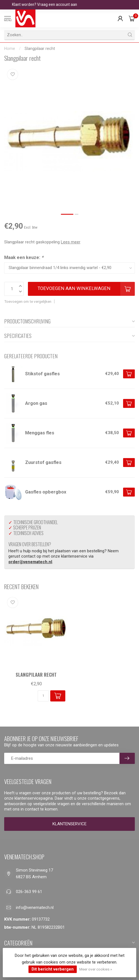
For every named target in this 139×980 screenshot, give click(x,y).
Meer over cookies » (96, 969)
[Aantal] (43, 696)
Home (10, 49)
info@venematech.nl (35, 908)
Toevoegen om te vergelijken (28, 301)
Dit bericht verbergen (53, 969)
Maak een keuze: (24, 257)
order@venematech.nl (30, 562)
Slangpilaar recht (40, 49)
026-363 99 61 (29, 892)
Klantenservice (69, 824)
